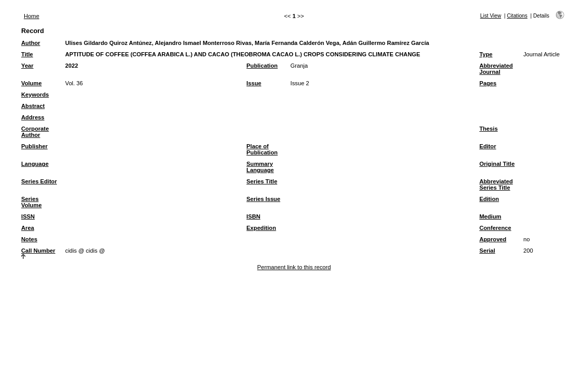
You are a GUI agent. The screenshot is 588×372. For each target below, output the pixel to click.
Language (35, 164)
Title (27, 54)
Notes (29, 239)
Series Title (262, 181)
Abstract (33, 106)
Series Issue (263, 199)
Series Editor (39, 181)
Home (32, 16)
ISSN (28, 216)
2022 (72, 66)
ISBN (254, 216)
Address (33, 117)
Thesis (488, 129)
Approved (493, 239)
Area (28, 228)
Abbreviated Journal (496, 69)
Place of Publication (262, 149)
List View (491, 16)
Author (31, 43)
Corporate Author (35, 132)
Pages (488, 83)
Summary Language (260, 167)
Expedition (261, 228)
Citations (517, 16)
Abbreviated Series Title (496, 184)
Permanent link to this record (294, 267)
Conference (495, 228)
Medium (490, 216)
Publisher (34, 146)
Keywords (35, 95)
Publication (262, 66)
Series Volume (32, 202)
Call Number (38, 251)
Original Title (497, 164)
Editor (488, 146)
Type (486, 54)
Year (27, 66)
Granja (299, 66)
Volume (32, 83)
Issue (254, 83)
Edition (489, 199)
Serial (487, 251)
